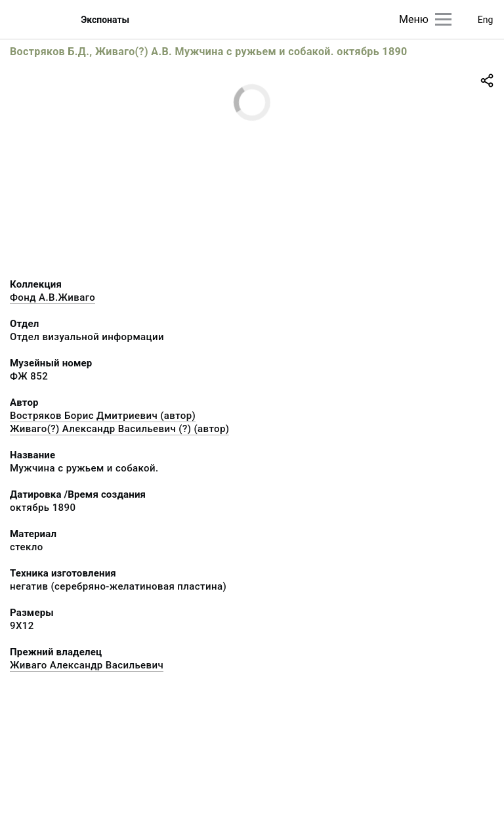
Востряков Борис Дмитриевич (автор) (103, 416)
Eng (486, 20)
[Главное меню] (443, 19)
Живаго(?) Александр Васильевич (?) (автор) (119, 429)
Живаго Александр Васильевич (87, 665)
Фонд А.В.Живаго (52, 297)
